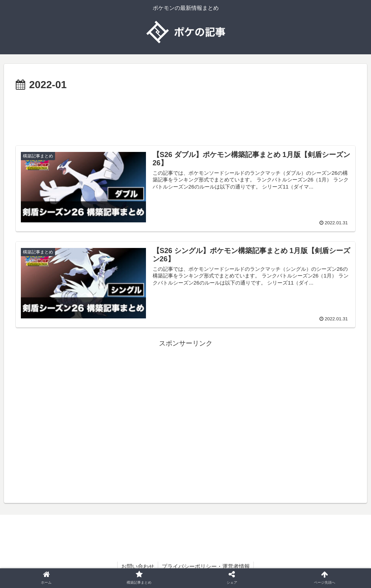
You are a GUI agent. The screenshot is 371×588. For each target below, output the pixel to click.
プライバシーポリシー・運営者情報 (206, 567)
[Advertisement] (185, 116)
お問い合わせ (137, 567)
